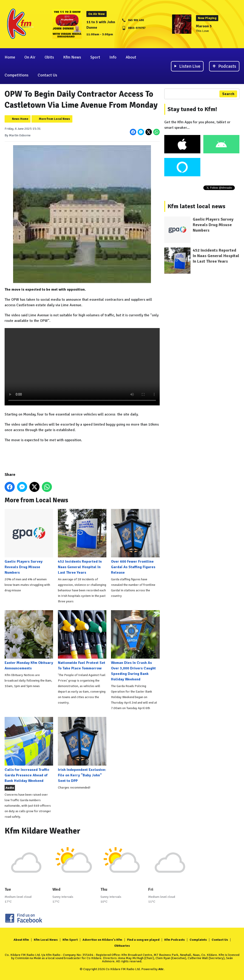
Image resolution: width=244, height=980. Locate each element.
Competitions (17, 75)
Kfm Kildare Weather (43, 831)
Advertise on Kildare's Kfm (102, 940)
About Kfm (21, 940)
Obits (49, 57)
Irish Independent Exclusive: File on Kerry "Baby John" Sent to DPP (82, 750)
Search (228, 94)
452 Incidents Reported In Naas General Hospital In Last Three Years (82, 542)
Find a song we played (143, 940)
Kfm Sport (70, 940)
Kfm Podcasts (174, 940)
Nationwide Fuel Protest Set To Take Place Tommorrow (82, 640)
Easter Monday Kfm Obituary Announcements (29, 640)
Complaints (198, 940)
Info (113, 57)
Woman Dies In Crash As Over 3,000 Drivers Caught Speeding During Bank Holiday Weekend (135, 646)
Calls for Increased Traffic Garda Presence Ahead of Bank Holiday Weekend (29, 750)
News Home (20, 119)
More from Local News (54, 119)
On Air (30, 57)
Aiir (161, 969)
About (131, 57)
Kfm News (72, 57)
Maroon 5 (204, 26)
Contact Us (47, 75)
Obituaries (122, 946)
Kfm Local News (46, 940)
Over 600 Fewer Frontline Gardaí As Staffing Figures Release (135, 542)
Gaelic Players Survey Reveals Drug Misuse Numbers (29, 542)
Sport (95, 57)
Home (10, 57)
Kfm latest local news (196, 206)
